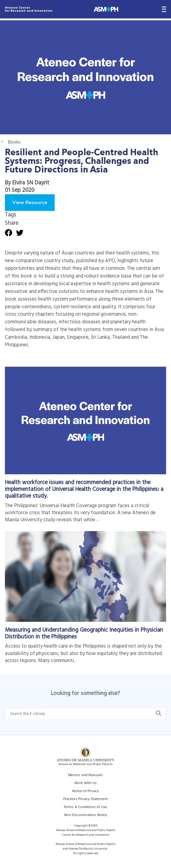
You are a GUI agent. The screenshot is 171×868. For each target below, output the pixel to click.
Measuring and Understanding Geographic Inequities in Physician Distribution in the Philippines (84, 633)
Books (14, 142)
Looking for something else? (85, 693)
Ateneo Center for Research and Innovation (29, 9)
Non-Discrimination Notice (86, 815)
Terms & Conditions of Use (85, 807)
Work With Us (85, 783)
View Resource (30, 203)
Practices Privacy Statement (85, 799)
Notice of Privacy (85, 791)
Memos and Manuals (85, 775)
